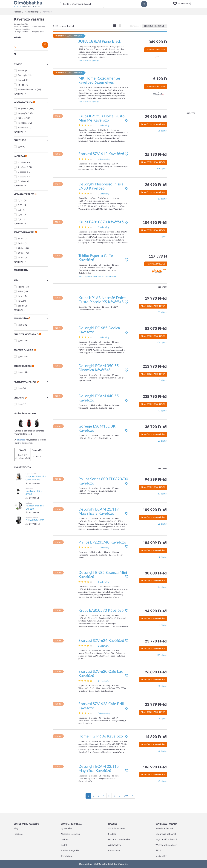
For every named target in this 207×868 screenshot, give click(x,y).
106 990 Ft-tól (155, 767)
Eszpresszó (23, 109)
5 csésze (22, 181)
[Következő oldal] (132, 796)
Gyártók (65, 840)
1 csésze (22, 163)
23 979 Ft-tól (156, 705)
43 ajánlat (163, 411)
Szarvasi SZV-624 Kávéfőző (101, 641)
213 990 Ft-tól (155, 367)
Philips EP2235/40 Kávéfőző (102, 542)
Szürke (21, 306)
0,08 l (21, 205)
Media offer (161, 856)
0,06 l (21, 201)
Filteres (21, 118)
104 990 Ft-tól (155, 223)
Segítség (112, 834)
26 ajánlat (163, 587)
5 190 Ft (160, 79)
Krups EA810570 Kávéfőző (101, 611)
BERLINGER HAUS (27, 90)
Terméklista (66, 856)
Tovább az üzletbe (156, 50)
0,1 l (20, 210)
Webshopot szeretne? (166, 845)
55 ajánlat (163, 312)
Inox (20, 296)
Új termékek (67, 829)
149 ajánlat (162, 655)
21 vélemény (104, 681)
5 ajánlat (163, 380)
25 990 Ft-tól (156, 185)
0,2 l (20, 220)
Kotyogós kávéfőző (21, 24)
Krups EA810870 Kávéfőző (101, 222)
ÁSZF (158, 851)
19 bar (21, 253)
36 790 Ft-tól (156, 427)
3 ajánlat (163, 237)
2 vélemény (104, 126)
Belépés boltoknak (164, 829)
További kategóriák (70, 851)
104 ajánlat (162, 343)
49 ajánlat (163, 719)
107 (126, 796)
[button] (183, 4)
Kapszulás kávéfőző (21, 27)
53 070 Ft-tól (156, 329)
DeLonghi (23, 75)
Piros (20, 301)
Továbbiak (20, 94)
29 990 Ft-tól (156, 117)
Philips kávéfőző (38, 32)
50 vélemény (104, 713)
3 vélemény (104, 194)
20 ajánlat (163, 441)
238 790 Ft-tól (155, 397)
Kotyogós (22, 113)
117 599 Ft (158, 256)
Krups (21, 80)
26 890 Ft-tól (156, 672)
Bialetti (21, 71)
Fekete (21, 287)
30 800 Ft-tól (156, 573)
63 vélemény (104, 159)
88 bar (21, 239)
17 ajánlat (163, 494)
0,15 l (21, 215)
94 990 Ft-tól (156, 611)
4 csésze (22, 177)
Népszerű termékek (70, 834)
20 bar (21, 248)
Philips (21, 85)
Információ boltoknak (166, 834)
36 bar (21, 244)
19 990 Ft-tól (156, 299)
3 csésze (22, 172)
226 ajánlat (162, 169)
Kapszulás (23, 123)
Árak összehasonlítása (153, 124)
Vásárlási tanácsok (117, 829)
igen (20, 147)
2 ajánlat (163, 557)
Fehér (21, 292)
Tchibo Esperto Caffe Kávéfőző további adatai (97, 276)
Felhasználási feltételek (119, 840)
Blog (16, 829)
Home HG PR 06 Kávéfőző (101, 736)
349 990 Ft (158, 42)
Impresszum (114, 851)
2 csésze (22, 167)
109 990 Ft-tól (155, 510)
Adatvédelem (115, 845)
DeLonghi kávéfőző (21, 32)
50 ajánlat (163, 199)
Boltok (64, 845)
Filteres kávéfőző (38, 27)
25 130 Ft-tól (156, 155)
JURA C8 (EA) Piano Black (100, 42)
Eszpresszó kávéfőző (22, 29)
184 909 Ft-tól (155, 543)
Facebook (18, 834)
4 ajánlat (163, 625)
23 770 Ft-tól (156, 641)
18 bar (21, 258)
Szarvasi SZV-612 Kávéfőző (101, 154)
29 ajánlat (163, 781)
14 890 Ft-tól (156, 737)
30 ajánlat (163, 751)
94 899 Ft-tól (156, 480)
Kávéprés (22, 128)
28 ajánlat (163, 131)
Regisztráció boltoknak (166, 840)
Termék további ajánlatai (89, 61)
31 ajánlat (163, 524)
